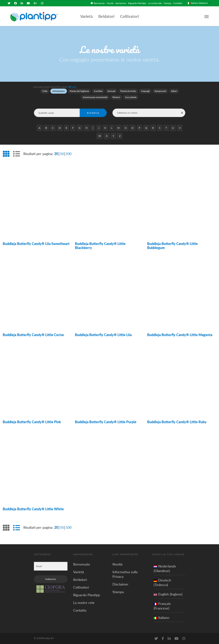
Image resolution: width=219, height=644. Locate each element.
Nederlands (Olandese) (165, 568)
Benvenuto (99, 3)
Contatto (178, 3)
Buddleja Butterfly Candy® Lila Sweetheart (36, 243)
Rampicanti (160, 91)
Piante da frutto (128, 91)
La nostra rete (155, 3)
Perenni (116, 97)
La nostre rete (84, 602)
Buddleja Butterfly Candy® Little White (33, 509)
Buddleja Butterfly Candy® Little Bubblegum (172, 245)
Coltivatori (129, 16)
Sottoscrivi (51, 579)
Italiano (161, 617)
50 (62, 153)
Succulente (131, 97)
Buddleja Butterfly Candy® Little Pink (32, 422)
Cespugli (145, 91)
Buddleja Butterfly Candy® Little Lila (103, 335)
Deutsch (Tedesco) (162, 582)
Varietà (86, 16)
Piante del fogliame (79, 91)
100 (69, 153)
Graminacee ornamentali (95, 97)
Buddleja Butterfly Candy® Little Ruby (177, 422)
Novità (110, 3)
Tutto (45, 91)
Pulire (72, 87)
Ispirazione (121, 3)
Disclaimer (121, 584)
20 (56, 153)
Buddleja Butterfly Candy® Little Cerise (33, 335)
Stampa (167, 3)
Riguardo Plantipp (137, 3)
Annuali (111, 91)
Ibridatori (106, 16)
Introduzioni (59, 91)
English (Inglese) (168, 594)
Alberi (174, 91)
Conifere (98, 91)
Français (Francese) (162, 605)
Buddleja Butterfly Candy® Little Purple (106, 422)
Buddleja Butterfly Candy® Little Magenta (180, 335)
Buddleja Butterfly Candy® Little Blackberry (100, 245)
